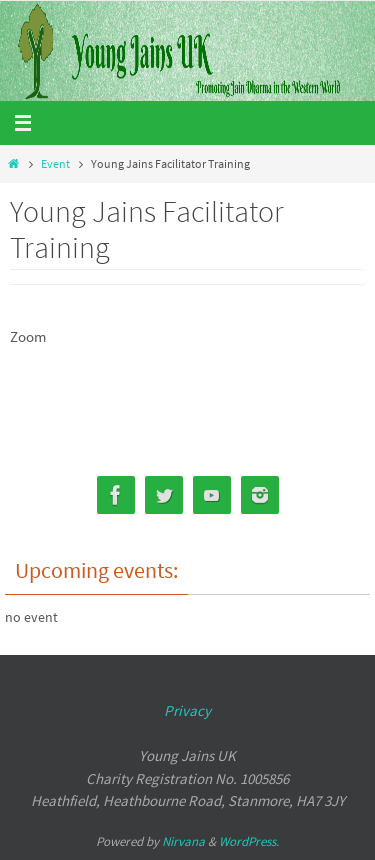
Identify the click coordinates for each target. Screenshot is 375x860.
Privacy (187, 710)
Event (55, 163)
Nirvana (183, 841)
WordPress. (249, 841)
